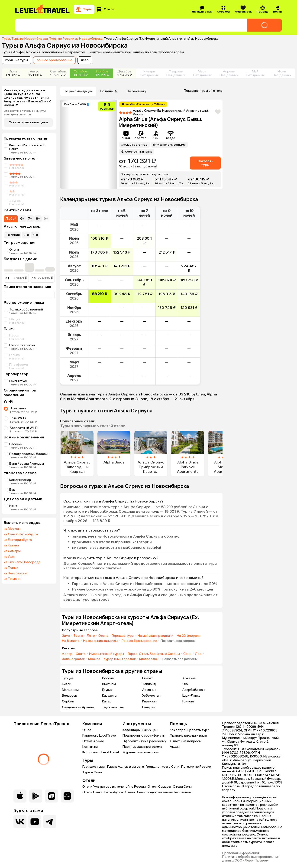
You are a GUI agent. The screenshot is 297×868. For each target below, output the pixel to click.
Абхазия (189, 678)
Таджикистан (113, 707)
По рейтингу (136, 91)
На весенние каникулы (101, 641)
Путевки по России (196, 767)
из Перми (11, 568)
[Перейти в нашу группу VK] (20, 822)
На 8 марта (71, 641)
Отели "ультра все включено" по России (114, 787)
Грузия (107, 690)
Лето (91, 636)
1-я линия (13, 235)
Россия (108, 678)
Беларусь (69, 696)
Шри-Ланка (191, 696)
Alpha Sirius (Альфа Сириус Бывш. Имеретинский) (161, 122)
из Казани (11, 545)
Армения (149, 690)
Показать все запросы (178, 641)
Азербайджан (194, 690)
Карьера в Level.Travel (99, 736)
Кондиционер (20, 480)
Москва (94, 659)
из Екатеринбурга (18, 540)
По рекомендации (78, 91)
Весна (78, 636)
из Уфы (9, 557)
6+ (22, 219)
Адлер (67, 654)
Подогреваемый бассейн (29, 454)
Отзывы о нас (93, 741)
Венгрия (149, 707)
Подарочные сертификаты (144, 736)
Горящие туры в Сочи (163, 767)
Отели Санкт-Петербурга (103, 792)
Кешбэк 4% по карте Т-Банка (27, 147)
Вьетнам (109, 684)
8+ (38, 219)
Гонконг (188, 701)
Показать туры (205, 163)
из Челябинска (15, 573)
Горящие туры (123, 636)
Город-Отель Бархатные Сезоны (154, 654)
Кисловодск (149, 659)
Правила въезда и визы (188, 736)
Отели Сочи (182, 787)
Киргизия (149, 701)
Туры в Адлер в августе (125, 767)
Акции (175, 747)
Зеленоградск (73, 659)
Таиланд (149, 684)
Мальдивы (70, 690)
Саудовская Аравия (78, 707)
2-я (26, 235)
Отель (14, 250)
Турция (68, 678)
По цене (110, 91)
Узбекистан (151, 696)
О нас (87, 730)
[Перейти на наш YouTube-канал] (35, 822)
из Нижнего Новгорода (22, 562)
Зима (66, 636)
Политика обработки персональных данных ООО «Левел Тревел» (251, 859)
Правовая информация (241, 853)
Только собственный (26, 309)
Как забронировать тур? (189, 730)
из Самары (12, 551)
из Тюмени (12, 579)
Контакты (90, 747)
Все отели (18, 408)
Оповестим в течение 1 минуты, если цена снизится (25, 113)
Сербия (68, 701)
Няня (13, 506)
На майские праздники (155, 636)
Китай (67, 684)
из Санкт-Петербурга (21, 534)
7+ (30, 219)
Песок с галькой (22, 345)
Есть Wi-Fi (18, 418)
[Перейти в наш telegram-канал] (50, 822)
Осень (103, 636)
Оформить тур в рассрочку (144, 741)
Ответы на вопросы (186, 741)
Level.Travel (18, 381)
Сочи (187, 654)
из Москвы (12, 529)
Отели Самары (159, 787)
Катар (107, 701)
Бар (12, 490)
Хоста (81, 654)
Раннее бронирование (139, 641)
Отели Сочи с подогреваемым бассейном (158, 792)
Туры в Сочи (92, 772)
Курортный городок (120, 659)
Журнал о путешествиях (142, 752)
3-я (35, 235)
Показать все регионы (180, 659)
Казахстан (110, 696)
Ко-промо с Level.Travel (101, 752)
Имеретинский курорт (107, 654)
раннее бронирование (54, 60)
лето (85, 60)
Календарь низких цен (140, 730)
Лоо (198, 654)
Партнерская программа (142, 747)
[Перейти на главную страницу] (43, 9)
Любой (11, 219)
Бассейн (16, 444)
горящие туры (17, 60)
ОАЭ (186, 684)
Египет (148, 678)
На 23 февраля (189, 636)
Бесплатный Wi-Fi (24, 428)
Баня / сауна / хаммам (27, 464)
